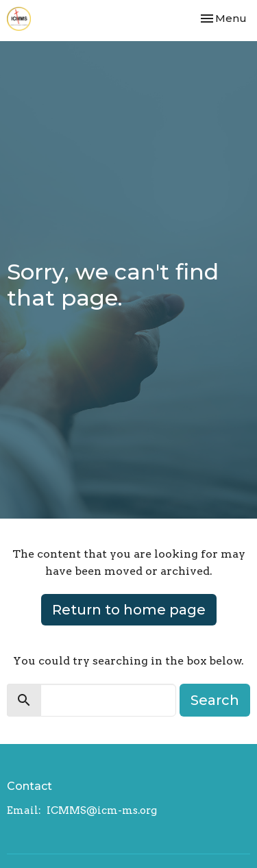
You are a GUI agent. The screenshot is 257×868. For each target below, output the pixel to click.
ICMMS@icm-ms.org (102, 810)
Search (215, 700)
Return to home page (129, 610)
